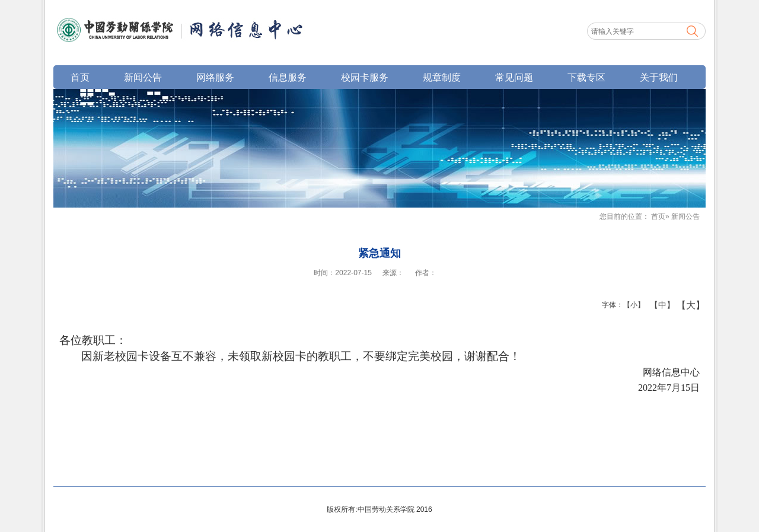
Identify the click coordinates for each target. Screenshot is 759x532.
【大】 (685, 305)
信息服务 (288, 77)
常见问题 (514, 77)
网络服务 (215, 77)
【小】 (631, 305)
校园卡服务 (365, 77)
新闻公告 (143, 77)
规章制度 (442, 77)
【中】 (658, 305)
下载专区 (586, 77)
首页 (80, 77)
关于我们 (659, 77)
